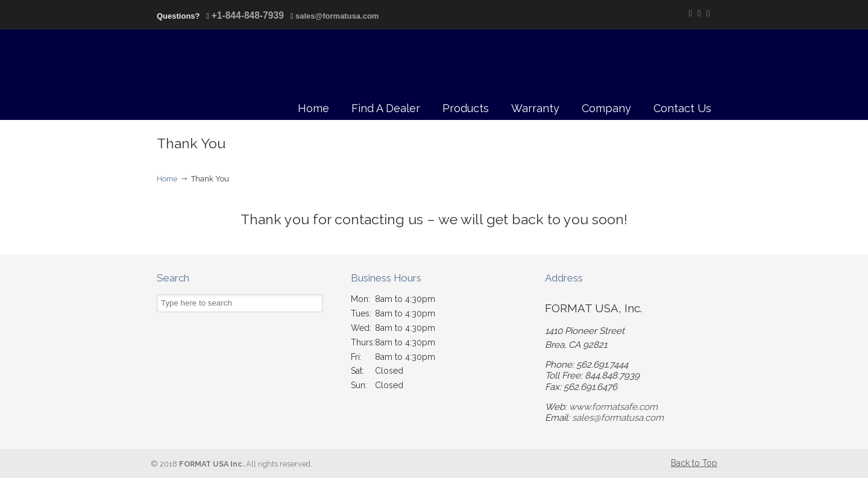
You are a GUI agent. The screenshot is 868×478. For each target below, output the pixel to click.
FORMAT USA (209, 66)
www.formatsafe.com (613, 407)
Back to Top (694, 463)
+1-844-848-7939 (248, 15)
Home (167, 179)
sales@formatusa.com (337, 16)
